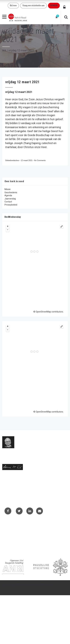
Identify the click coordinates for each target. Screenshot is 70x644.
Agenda (8, 195)
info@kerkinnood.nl (11, 487)
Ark (4, 50)
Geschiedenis (11, 192)
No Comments (40, 160)
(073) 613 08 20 (10, 490)
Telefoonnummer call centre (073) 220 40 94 (23, 493)
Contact (8, 202)
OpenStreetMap (43, 312)
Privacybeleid (11, 205)
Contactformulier (12, 529)
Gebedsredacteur (12, 160)
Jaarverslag (10, 199)
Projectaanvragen (13, 533)
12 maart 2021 (27, 160)
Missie (8, 189)
